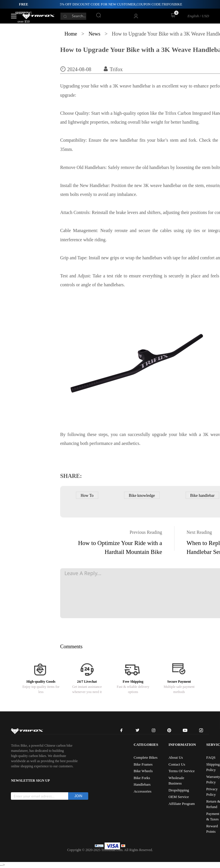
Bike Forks (142, 778)
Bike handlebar (202, 496)
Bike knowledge (142, 496)
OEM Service (179, 797)
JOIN (78, 796)
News (94, 34)
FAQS (211, 757)
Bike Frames (143, 764)
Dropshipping (179, 790)
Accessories (142, 791)
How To (87, 496)
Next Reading (199, 532)
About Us (176, 757)
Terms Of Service (182, 771)
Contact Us (177, 764)
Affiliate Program (182, 804)
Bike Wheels (143, 771)
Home (71, 34)
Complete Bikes (145, 757)
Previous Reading (146, 532)
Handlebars (142, 784)
